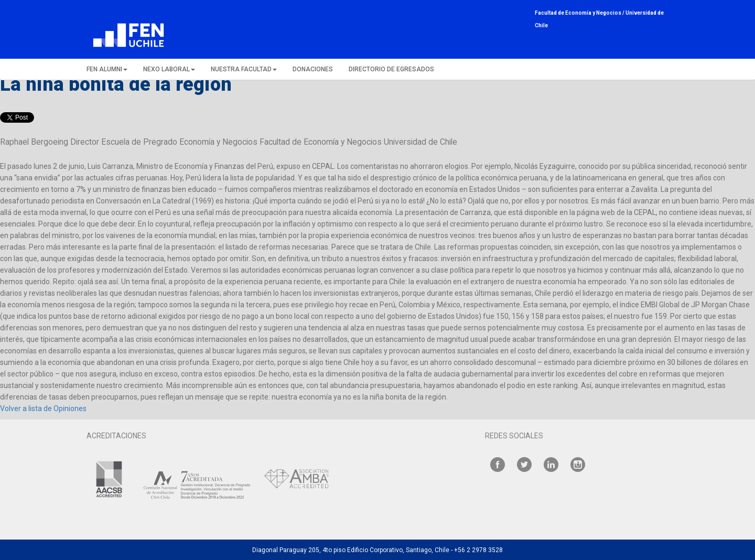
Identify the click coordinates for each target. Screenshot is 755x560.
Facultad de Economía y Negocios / (580, 13)
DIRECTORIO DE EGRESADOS (391, 69)
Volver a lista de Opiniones (43, 408)
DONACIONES (313, 69)
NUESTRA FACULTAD (244, 69)
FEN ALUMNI (107, 69)
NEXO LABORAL (169, 69)
